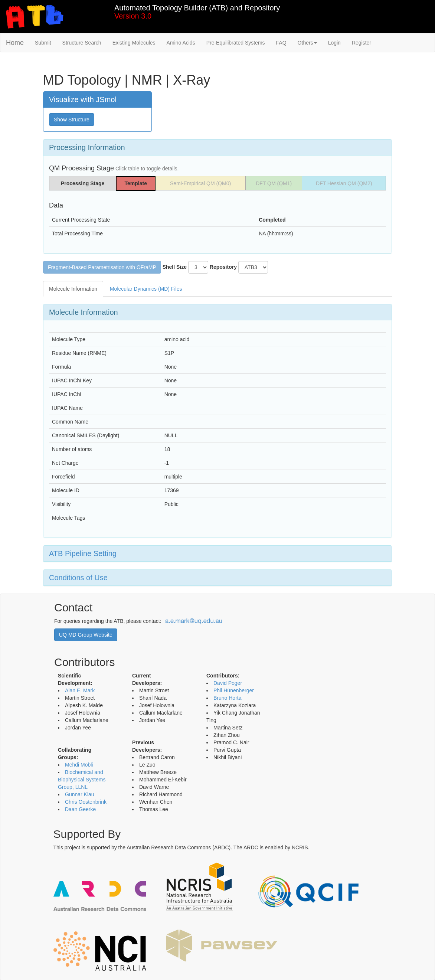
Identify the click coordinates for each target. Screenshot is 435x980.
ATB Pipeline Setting (83, 553)
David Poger (228, 683)
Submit (43, 43)
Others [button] (307, 43)
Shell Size (175, 267)
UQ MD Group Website (86, 635)
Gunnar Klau (80, 794)
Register (362, 43)
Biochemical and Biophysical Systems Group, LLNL (82, 780)
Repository (223, 267)
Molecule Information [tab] (73, 289)
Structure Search (82, 43)
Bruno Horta (227, 698)
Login (334, 43)
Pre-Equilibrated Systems (236, 43)
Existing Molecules (134, 43)
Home (15, 43)
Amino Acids (181, 43)
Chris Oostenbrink (86, 802)
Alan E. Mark (80, 690)
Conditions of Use (78, 578)
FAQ (281, 43)
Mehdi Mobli (79, 765)
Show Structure (72, 120)
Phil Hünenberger (234, 690)
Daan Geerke (80, 809)
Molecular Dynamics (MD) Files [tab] (146, 289)
